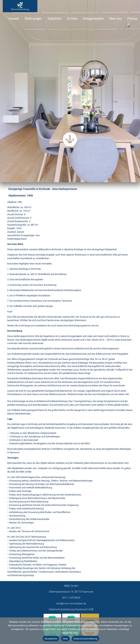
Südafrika (54, 18)
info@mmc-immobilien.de (71, 604)
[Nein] (135, 631)
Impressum (81, 609)
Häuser (14, 18)
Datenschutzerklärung (61, 609)
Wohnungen (33, 18)
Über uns (115, 18)
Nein (65, 639)
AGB (91, 609)
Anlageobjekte (93, 18)
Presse (132, 18)
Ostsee (72, 18)
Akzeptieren (51, 639)
